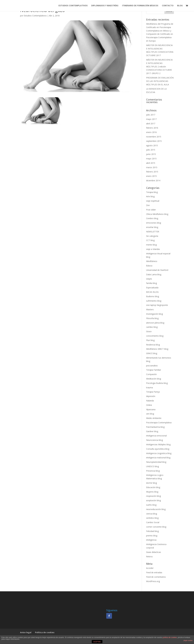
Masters (150, 309)
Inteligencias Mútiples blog (158, 444)
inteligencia (151, 540)
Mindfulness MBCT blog (157, 349)
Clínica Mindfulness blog (157, 214)
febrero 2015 (152, 172)
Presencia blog (153, 471)
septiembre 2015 (154, 141)
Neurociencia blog (154, 440)
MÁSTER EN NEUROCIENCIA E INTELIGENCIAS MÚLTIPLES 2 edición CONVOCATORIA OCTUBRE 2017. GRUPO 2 (159, 66)
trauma (149, 387)
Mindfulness (152, 261)
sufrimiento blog (154, 301)
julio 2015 (151, 150)
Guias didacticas (154, 552)
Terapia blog (152, 192)
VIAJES (149, 279)
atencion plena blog (155, 323)
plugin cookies (188, 641)
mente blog (151, 245)
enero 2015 (151, 176)
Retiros (149, 557)
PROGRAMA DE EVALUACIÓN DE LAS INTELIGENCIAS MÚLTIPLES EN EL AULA (160, 81)
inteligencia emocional (156, 436)
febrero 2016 (152, 128)
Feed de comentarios (156, 577)
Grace (149, 331)
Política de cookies (45, 632)
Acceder (150, 568)
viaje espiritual (153, 201)
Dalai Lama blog (154, 274)
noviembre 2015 (154, 137)
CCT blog (150, 240)
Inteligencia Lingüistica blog (159, 453)
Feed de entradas (154, 572)
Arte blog (150, 196)
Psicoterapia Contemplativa (159, 423)
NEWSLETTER (153, 232)
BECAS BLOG (152, 292)
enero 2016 (151, 132)
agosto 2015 (152, 145)
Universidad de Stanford (157, 270)
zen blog (150, 414)
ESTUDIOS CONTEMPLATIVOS (73, 6)
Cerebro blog (152, 218)
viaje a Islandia (153, 249)
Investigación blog (154, 314)
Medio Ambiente (154, 418)
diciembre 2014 (153, 180)
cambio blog (152, 327)
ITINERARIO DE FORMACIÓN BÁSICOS (140, 6)
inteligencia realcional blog (158, 458)
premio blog (152, 536)
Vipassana (151, 409)
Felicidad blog (152, 531)
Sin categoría (152, 236)
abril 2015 (151, 163)
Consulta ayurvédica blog (158, 449)
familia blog (151, 283)
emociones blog (154, 223)
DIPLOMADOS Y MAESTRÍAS (105, 6)
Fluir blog (150, 340)
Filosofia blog (152, 318)
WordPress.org (153, 581)
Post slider (151, 210)
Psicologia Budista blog (157, 383)
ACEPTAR (97, 642)
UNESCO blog (152, 466)
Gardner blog (152, 431)
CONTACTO (168, 6)
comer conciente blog (156, 527)
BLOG (180, 6)
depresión (151, 396)
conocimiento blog (155, 336)
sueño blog (151, 505)
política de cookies (170, 637)
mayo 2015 (151, 159)
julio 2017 (151, 115)
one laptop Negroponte (157, 305)
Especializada (152, 288)
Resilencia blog (153, 345)
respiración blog (153, 496)
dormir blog (151, 483)
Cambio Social (153, 522)
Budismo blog (153, 296)
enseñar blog (152, 227)
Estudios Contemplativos (35, 16)
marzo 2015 (152, 167)
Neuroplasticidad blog (156, 462)
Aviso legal (26, 632)
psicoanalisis (152, 366)
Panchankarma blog (155, 427)
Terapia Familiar (154, 370)
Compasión (151, 374)
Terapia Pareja (153, 392)
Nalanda (150, 401)
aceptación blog (153, 500)
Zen (148, 205)
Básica (149, 266)
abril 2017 (151, 124)
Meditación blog (154, 379)
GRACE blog (152, 353)
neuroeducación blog (156, 509)
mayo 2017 (151, 119)
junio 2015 (151, 154)
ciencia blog (152, 514)
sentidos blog (152, 518)
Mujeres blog (152, 492)
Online (149, 405)
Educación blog (153, 487)
